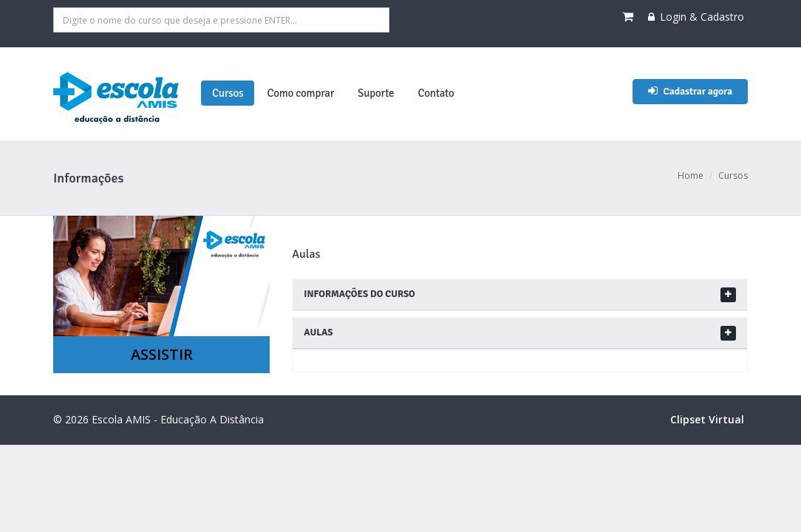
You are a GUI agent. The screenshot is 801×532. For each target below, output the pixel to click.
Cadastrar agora (690, 91)
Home (691, 175)
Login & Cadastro (696, 17)
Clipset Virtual (707, 419)
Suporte (376, 93)
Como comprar (300, 93)
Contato (436, 93)
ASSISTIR (162, 354)
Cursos (228, 93)
